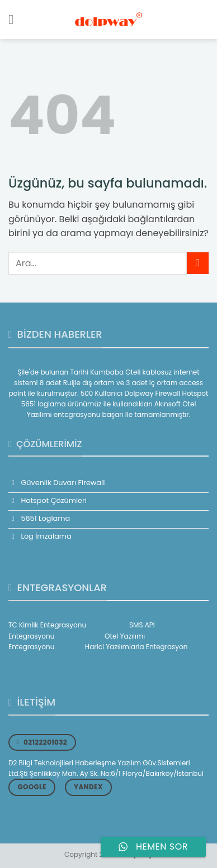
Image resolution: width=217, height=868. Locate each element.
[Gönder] (198, 263)
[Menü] (15, 19)
